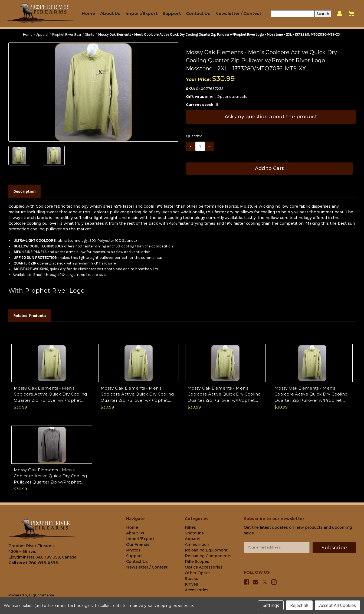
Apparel (193, 539)
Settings (271, 605)
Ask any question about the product (271, 117)
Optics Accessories (204, 567)
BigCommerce (42, 595)
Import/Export (142, 13)
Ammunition (197, 544)
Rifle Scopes (197, 561)
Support (172, 13)
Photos (133, 550)
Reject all (299, 605)
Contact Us (198, 13)
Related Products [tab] (29, 316)
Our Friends (138, 544)
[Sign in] (340, 14)
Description (24, 191)
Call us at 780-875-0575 (33, 563)
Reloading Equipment (206, 550)
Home (88, 13)
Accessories (197, 590)
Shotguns (194, 533)
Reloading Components (208, 556)
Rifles (190, 527)
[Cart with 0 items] (351, 14)
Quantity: (194, 136)
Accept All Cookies (337, 605)
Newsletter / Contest (238, 13)
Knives (191, 584)
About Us (110, 13)
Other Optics (198, 573)
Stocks (191, 579)
